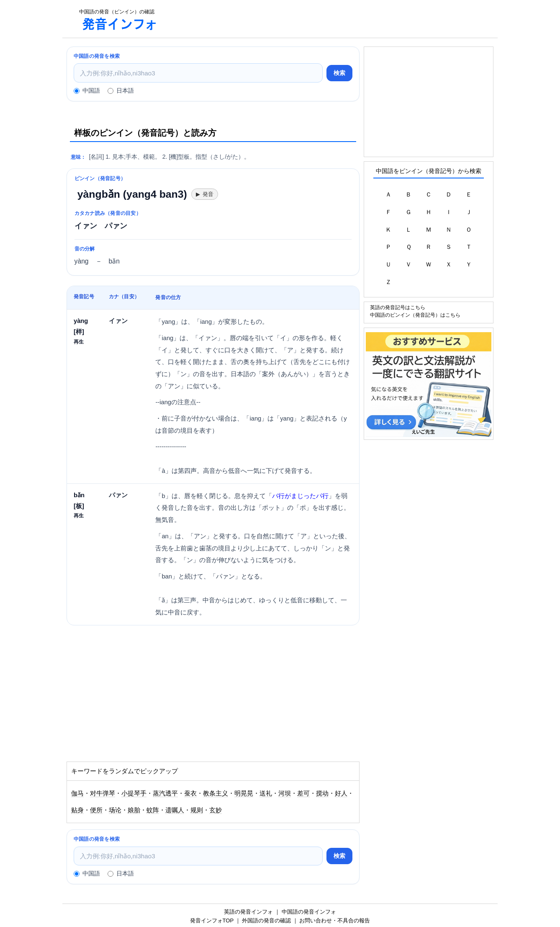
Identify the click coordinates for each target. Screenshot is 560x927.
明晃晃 (244, 793)
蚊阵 (153, 810)
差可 (303, 793)
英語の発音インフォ (248, 912)
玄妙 (216, 810)
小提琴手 (134, 793)
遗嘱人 (175, 810)
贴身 (77, 810)
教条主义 (216, 793)
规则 (197, 810)
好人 (341, 793)
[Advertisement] (332, 19)
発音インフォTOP (212, 921)
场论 (115, 810)
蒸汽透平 (165, 793)
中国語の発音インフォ (309, 912)
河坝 (285, 793)
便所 (96, 810)
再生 (79, 342)
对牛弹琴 (103, 793)
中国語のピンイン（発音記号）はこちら (415, 315)
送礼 (266, 793)
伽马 (77, 793)
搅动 (322, 793)
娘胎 (134, 810)
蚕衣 (190, 793)
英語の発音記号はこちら (398, 307)
